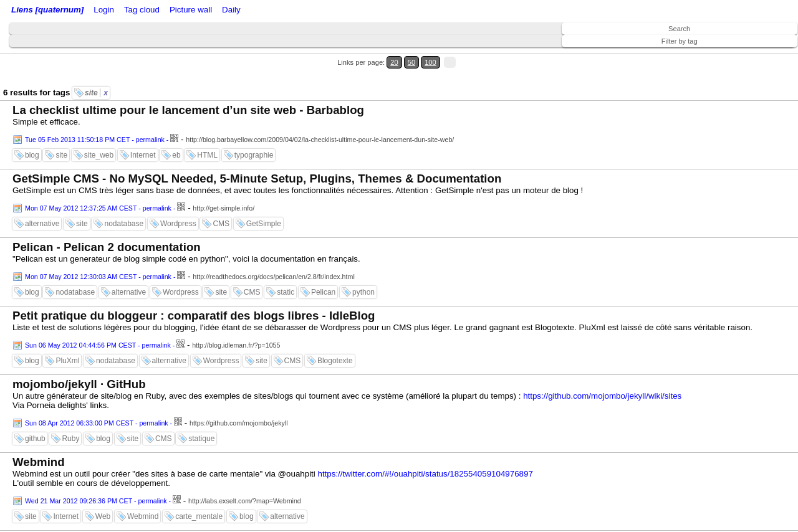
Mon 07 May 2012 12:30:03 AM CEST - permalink (98, 277)
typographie (254, 155)
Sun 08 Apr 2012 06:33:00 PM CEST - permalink (97, 423)
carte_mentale (199, 516)
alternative (42, 224)
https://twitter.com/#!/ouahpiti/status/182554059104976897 (425, 474)
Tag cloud (142, 10)
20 (394, 62)
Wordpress (178, 224)
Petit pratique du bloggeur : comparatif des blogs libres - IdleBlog (194, 316)
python (363, 292)
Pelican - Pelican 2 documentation (107, 247)
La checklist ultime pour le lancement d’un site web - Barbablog (188, 110)
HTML (207, 155)
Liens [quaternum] (47, 10)
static (286, 292)
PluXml (67, 361)
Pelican (323, 292)
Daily (231, 10)
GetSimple (264, 224)
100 (430, 62)
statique (201, 439)
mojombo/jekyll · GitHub (79, 384)
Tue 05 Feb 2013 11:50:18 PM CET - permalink (95, 140)
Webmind (39, 462)
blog (32, 155)
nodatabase (124, 224)
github (35, 439)
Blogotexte (335, 361)
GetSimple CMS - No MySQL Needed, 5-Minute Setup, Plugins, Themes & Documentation (257, 178)
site (96, 93)
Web (103, 516)
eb (176, 155)
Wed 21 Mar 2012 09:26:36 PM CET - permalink (96, 501)
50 (411, 62)
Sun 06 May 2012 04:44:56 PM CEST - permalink (98, 345)
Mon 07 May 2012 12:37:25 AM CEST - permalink (98, 208)
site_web (99, 155)
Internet (143, 155)
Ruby (70, 439)
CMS (221, 224)
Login (104, 10)
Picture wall (191, 10)
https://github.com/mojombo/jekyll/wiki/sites (602, 396)
